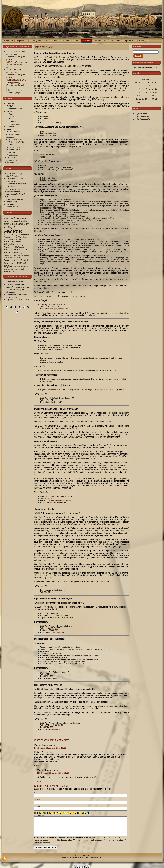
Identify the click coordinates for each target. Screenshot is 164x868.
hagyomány (8, 237)
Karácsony (9, 242)
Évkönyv (10, 163)
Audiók (12, 114)
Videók (12, 116)
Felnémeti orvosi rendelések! (145, 68)
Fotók (11, 119)
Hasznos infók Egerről (16, 194)
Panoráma (15, 124)
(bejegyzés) (142, 116)
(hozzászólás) (143, 119)
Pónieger (10, 204)
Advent (7, 218)
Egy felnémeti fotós (15, 179)
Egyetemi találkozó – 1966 (18, 300)
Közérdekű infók (16, 140)
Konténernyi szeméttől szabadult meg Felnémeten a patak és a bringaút (18, 287)
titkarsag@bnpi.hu (53, 678)
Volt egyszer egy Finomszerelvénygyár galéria (17, 64)
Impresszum (12, 160)
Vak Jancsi (15, 269)
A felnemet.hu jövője (15, 282)
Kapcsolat (11, 157)
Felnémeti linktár (13, 191)
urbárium (7, 269)
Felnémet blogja (13, 189)
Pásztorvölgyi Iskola (15, 199)
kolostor (18, 242)
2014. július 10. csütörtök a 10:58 (53, 773)
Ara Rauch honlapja (15, 174)
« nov (139, 102)
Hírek (9, 129)
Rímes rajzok (12, 207)
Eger (20, 224)
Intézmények (14, 150)
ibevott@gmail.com (54, 729)
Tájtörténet (11, 106)
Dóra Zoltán (11, 224)
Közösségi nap (21, 244)
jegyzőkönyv (19, 239)
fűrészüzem (24, 235)
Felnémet (13, 231)
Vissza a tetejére (82, 855)
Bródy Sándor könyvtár (16, 176)
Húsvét (16, 237)
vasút (22, 269)
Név (36, 793)
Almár (12, 218)
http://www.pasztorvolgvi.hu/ (59, 500)
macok (15, 253)
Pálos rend (8, 258)
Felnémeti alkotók (16, 142)
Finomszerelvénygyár (11, 235)
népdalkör (8, 255)
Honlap (37, 806)
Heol (8, 197)
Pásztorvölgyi (10, 260)
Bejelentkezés (141, 114)
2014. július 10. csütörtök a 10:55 (50, 748)
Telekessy (20, 267)
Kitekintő (10, 127)
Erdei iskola (11, 181)
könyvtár (9, 244)
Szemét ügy (11, 292)
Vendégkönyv (12, 155)
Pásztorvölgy (17, 258)
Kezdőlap (10, 104)
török (26, 267)
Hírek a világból (15, 132)
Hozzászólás (39, 815)
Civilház (12, 145)
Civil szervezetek (16, 147)
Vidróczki (7, 271)
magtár (21, 253)
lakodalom (22, 247)
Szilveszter (13, 263)
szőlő (15, 267)
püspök (19, 260)
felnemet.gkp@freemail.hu (57, 309)
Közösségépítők (11, 247)
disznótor (23, 221)
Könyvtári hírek (15, 134)
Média (9, 111)
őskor (13, 271)
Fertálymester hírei (14, 109)
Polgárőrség (12, 202)
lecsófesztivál (12, 250)
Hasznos (10, 137)
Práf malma (25, 255)
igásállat (22, 237)
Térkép (12, 152)
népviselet (17, 255)
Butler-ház (14, 221)
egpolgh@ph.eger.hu (55, 632)
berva (18, 218)
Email (37, 800)
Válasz (37, 766)
